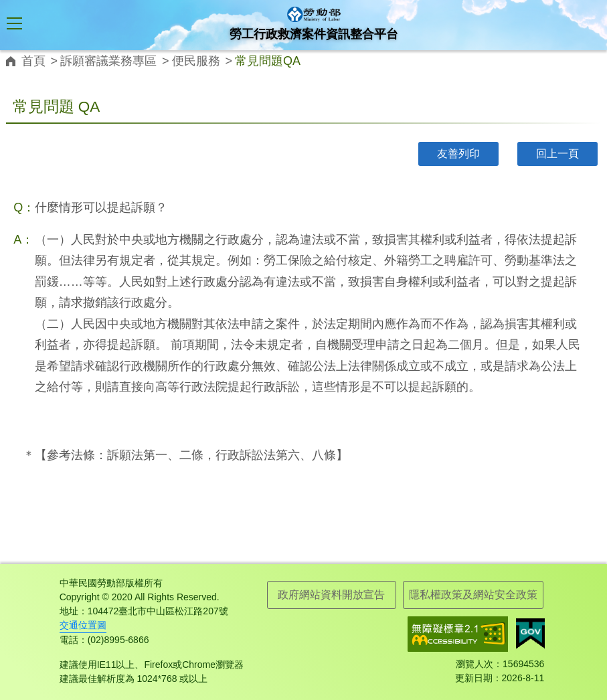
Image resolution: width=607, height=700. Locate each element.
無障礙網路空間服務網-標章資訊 (458, 634)
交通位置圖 (83, 625)
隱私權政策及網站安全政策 (473, 595)
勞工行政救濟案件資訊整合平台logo (314, 14)
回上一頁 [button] (557, 154)
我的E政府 (530, 634)
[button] (15, 26)
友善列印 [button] (458, 154)
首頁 (33, 61)
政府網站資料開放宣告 (331, 595)
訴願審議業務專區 (108, 61)
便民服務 (196, 61)
